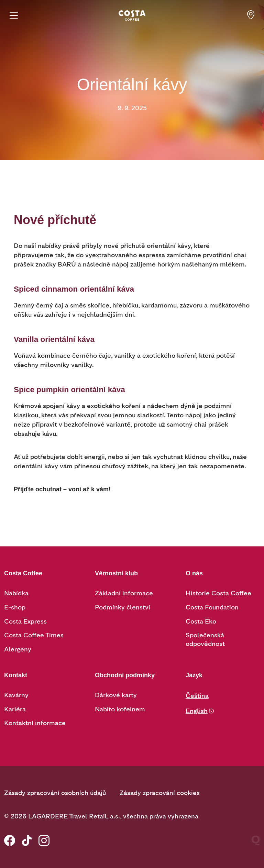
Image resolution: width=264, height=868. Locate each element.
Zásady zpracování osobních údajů (55, 793)
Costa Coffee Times (34, 635)
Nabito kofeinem (120, 709)
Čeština (197, 696)
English (197, 711)
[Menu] (14, 15)
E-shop (15, 607)
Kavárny (16, 695)
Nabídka (16, 593)
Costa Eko (201, 621)
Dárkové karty (116, 695)
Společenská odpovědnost (205, 640)
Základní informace (124, 593)
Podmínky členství (123, 607)
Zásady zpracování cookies (160, 793)
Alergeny (18, 649)
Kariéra (15, 709)
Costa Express (25, 621)
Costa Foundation (212, 607)
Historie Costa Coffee (218, 593)
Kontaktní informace (35, 723)
